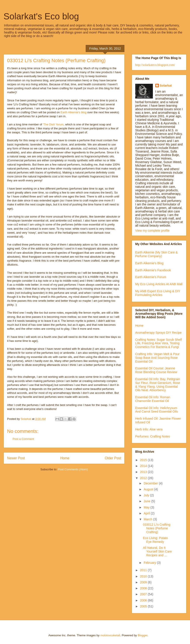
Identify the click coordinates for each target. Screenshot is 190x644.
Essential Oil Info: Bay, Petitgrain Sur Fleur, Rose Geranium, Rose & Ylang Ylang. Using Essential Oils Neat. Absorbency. (158, 385)
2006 (144, 600)
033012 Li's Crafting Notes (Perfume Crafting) (157, 528)
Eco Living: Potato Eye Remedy (155, 540)
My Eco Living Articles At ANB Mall (159, 284)
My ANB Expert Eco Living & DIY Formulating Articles (158, 293)
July (147, 495)
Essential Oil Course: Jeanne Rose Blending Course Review (156, 370)
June (147, 501)
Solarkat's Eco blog (41, 16)
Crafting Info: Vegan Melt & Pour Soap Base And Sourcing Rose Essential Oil (157, 358)
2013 (144, 472)
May (147, 507)
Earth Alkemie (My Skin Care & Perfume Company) (156, 254)
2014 (144, 466)
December (151, 483)
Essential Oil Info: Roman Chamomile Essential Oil (153, 399)
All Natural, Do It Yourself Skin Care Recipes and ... (157, 551)
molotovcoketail (110, 635)
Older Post (113, 458)
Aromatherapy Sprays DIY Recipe (158, 333)
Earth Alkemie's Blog (149, 263)
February (150, 563)
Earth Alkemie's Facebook (153, 270)
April (147, 513)
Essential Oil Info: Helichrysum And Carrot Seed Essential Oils (157, 410)
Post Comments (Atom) (73, 469)
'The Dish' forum (53, 124)
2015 (144, 460)
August (149, 489)
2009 (144, 582)
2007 (144, 594)
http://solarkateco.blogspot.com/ (155, 65)
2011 (144, 570)
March (148, 519)
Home (65, 458)
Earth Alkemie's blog (73, 112)
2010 (144, 576)
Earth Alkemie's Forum (151, 277)
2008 (144, 588)
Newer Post (16, 458)
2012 (144, 478)
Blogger (142, 635)
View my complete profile (152, 231)
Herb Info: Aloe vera (149, 429)
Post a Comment (23, 439)
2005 (144, 606)
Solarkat (166, 86)
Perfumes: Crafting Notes (153, 436)
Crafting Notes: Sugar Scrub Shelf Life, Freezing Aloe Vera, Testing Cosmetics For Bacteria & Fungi (159, 343)
